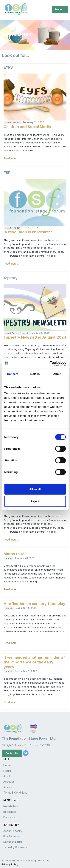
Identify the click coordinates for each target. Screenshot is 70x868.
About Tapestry (13, 829)
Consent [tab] (13, 374)
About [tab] (57, 374)
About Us (9, 780)
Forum (7, 769)
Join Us (8, 774)
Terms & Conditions (15, 790)
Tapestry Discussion (16, 845)
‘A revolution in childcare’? (28, 230)
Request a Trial (13, 840)
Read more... (11, 156)
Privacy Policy (10, 862)
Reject (35, 501)
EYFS (8, 65)
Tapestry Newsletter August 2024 (35, 335)
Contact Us (12, 751)
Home (7, 763)
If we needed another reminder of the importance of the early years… (34, 660)
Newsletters (11, 804)
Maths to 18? (15, 552)
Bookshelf (10, 810)
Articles (8, 785)
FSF (7, 171)
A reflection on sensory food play (34, 602)
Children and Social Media (27, 125)
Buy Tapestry (12, 834)
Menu (60, 9)
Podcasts (9, 815)
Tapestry (10, 276)
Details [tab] (35, 374)
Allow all (35, 489)
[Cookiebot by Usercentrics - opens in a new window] (50, 363)
